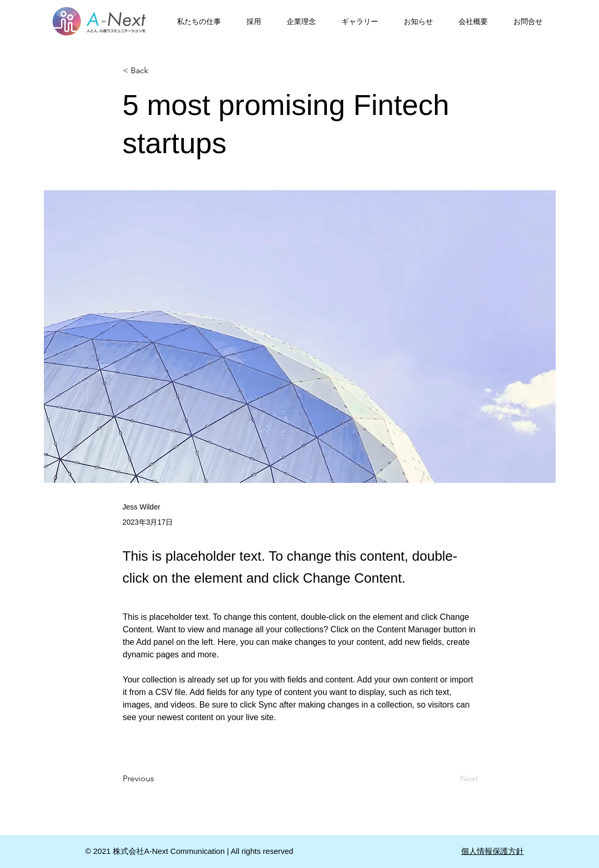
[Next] (452, 779)
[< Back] (157, 71)
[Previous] (157, 779)
